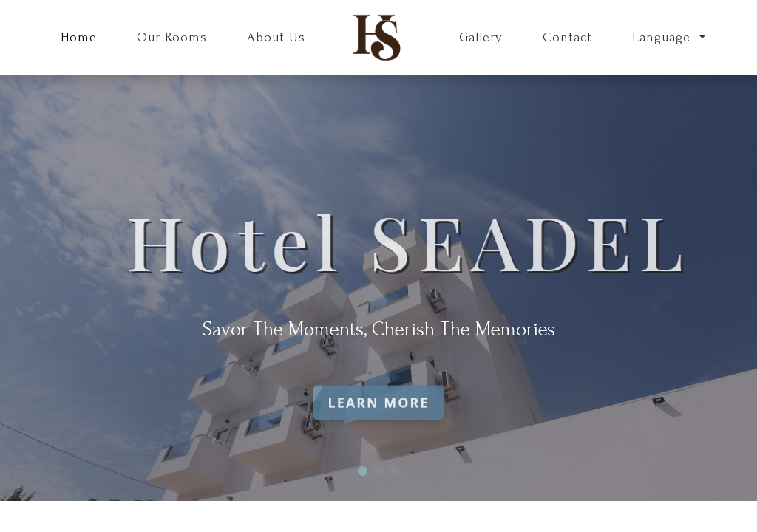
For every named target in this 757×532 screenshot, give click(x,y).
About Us (276, 37)
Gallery (481, 37)
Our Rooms (172, 37)
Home (79, 37)
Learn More (379, 412)
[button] (363, 471)
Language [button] (663, 37)
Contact (567, 37)
